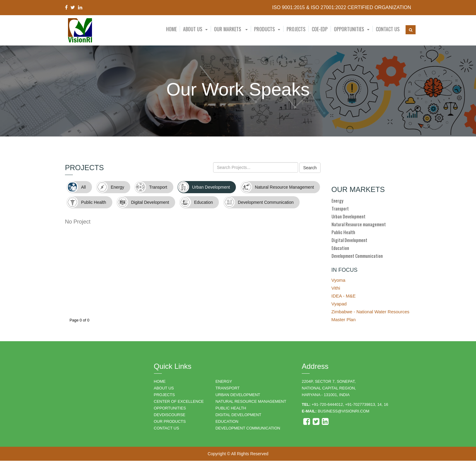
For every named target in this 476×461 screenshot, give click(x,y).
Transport (340, 209)
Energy (337, 201)
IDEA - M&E (344, 296)
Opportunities (349, 29)
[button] (195, 29)
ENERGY (224, 382)
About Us (193, 29)
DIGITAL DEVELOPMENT (238, 415)
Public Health (343, 232)
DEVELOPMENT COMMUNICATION (248, 428)
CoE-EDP (320, 29)
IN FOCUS (345, 270)
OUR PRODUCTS (170, 422)
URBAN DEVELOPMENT (238, 395)
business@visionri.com (344, 411)
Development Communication (357, 256)
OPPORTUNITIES (170, 408)
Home (171, 29)
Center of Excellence (179, 402)
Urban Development (348, 217)
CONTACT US (167, 428)
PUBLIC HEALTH (231, 408)
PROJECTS (164, 395)
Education (340, 248)
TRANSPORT (228, 388)
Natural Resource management (359, 224)
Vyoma (338, 280)
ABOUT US (164, 388)
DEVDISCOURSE (170, 415)
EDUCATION (227, 422)
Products (264, 29)
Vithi (336, 288)
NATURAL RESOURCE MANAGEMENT (251, 402)
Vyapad (339, 304)
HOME (160, 382)
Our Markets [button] (231, 29)
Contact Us (388, 29)
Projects (296, 29)
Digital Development (349, 240)
